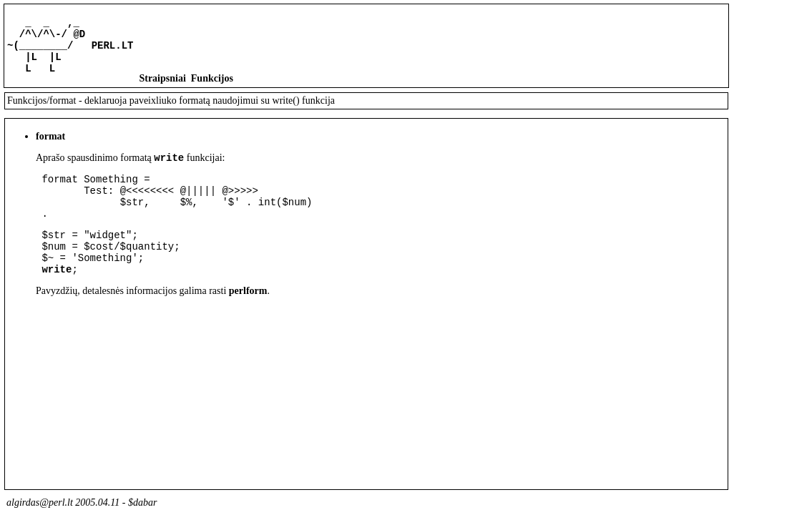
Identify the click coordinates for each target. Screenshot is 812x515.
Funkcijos (212, 89)
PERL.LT (113, 51)
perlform (248, 321)
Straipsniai (162, 89)
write (169, 170)
